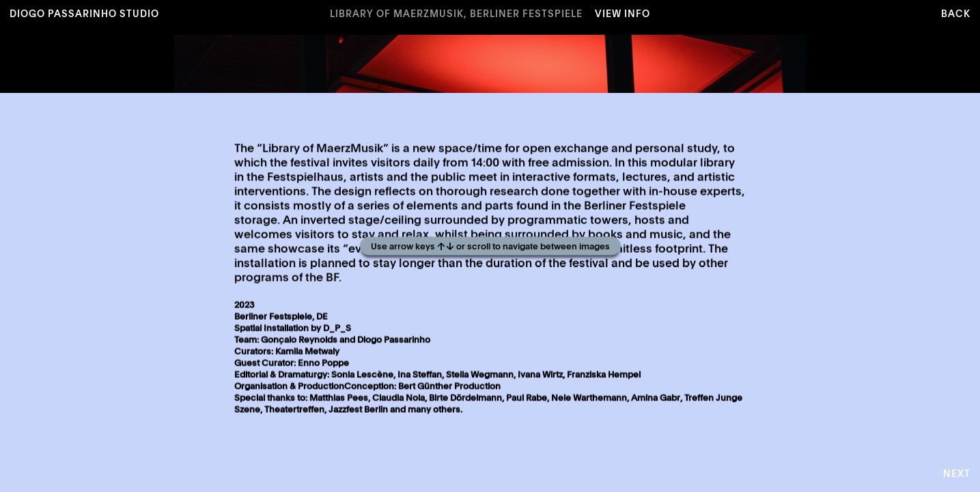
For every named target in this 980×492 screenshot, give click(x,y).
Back (956, 14)
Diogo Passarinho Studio (84, 14)
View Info (622, 14)
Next (957, 474)
